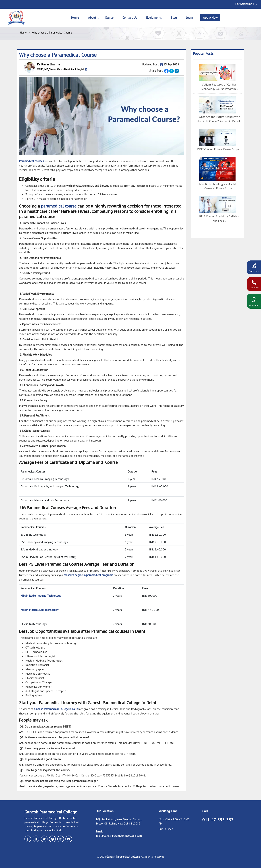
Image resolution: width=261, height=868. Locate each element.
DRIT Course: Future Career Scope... (219, 149)
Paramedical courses (32, 161)
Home (74, 18)
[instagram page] (60, 838)
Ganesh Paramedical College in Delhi (57, 708)
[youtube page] (68, 838)
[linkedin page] (36, 838)
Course (109, 18)
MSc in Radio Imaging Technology (41, 595)
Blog (174, 18)
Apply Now (212, 18)
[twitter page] (44, 838)
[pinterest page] (52, 838)
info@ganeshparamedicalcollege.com (119, 835)
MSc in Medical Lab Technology (39, 609)
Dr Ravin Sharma (48, 64)
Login (190, 18)
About (91, 18)
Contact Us (130, 18)
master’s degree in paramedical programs (88, 575)
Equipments (154, 18)
